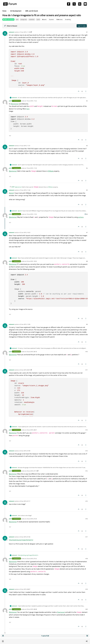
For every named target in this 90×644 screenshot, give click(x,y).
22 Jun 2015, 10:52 (32, 261)
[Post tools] (86, 91)
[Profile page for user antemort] (5, 33)
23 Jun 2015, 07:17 (25, 501)
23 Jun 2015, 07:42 (32, 559)
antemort (12, 32)
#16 (87, 519)
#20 (87, 609)
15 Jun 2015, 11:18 (25, 32)
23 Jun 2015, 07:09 (25, 451)
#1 (87, 32)
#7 (87, 232)
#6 (87, 214)
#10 (87, 352)
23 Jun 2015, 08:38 (32, 609)
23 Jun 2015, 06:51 (25, 370)
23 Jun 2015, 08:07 (25, 589)
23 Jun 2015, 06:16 (32, 352)
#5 (87, 190)
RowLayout (61, 612)
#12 (87, 430)
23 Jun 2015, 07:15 (32, 471)
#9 (87, 324)
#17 (87, 537)
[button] (3, 641)
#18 (87, 559)
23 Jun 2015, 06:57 (32, 430)
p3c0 (10, 101)
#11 (87, 370)
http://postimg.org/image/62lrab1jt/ (21, 540)
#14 (87, 471)
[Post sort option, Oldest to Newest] (11, 26)
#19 (87, 589)
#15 (87, 501)
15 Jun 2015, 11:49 (25, 190)
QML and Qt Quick (8, 19)
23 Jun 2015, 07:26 (25, 537)
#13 (87, 451)
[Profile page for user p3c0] (5, 102)
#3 (87, 146)
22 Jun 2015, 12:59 (25, 324)
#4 (87, 168)
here (28, 109)
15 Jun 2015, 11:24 (32, 101)
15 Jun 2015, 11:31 (25, 146)
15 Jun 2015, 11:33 (32, 168)
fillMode (50, 171)
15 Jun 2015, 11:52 (32, 214)
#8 (87, 261)
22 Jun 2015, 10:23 (25, 232)
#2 (87, 101)
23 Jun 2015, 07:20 (32, 519)
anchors (81, 217)
